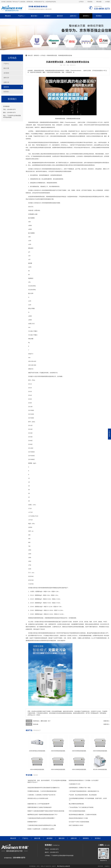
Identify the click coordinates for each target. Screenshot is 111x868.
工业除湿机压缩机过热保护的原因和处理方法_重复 (42, 825)
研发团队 (90, 2)
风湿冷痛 (36, 724)
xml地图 (107, 2)
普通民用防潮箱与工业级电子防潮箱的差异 (40, 807)
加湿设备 (54, 154)
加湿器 (36, 122)
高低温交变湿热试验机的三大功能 (78, 818)
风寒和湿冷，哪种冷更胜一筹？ (42, 721)
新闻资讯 (86, 16)
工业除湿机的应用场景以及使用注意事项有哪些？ (41, 818)
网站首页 (8, 16)
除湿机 (74, 618)
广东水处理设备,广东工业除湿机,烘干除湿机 (81, 807)
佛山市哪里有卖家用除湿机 (76, 804)
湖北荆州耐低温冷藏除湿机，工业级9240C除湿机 (83, 815)
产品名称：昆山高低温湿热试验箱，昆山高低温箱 (83, 795)
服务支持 (60, 16)
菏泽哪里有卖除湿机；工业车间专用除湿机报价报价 (42, 791)
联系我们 (99, 16)
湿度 (56, 145)
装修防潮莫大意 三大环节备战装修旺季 (38, 804)
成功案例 (47, 16)
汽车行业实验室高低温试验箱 (77, 811)
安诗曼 (66, 165)
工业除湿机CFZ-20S (74, 784)
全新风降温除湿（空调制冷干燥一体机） (80, 788)
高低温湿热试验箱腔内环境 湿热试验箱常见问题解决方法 (43, 788)
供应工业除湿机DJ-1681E (76, 825)
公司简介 (81, 2)
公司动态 (43, 55)
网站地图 (99, 2)
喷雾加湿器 (84, 165)
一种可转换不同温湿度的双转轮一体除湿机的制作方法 (84, 791)
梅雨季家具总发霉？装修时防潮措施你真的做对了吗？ (43, 815)
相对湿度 (82, 145)
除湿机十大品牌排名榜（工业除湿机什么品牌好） (41, 829)
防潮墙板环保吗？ (33, 822)
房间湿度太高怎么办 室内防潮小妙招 (38, 798)
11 (30, 508)
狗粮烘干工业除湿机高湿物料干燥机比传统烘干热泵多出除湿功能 (46, 811)
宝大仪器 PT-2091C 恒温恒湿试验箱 (79, 822)
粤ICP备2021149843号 (64, 866)
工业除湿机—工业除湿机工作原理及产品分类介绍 (41, 795)
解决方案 (34, 16)
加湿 (50, 122)
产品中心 (21, 16)
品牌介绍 (73, 16)
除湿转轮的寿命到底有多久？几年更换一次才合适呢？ (84, 780)
